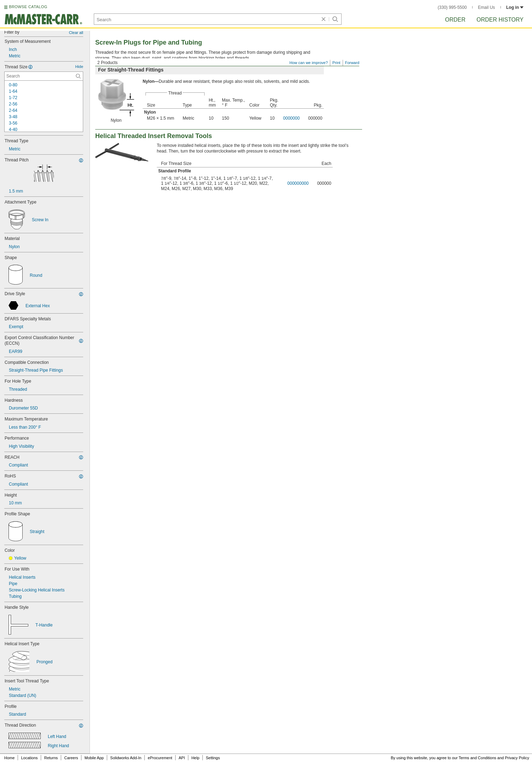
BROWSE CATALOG (28, 7)
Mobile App (94, 758)
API (182, 758)
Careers (71, 758)
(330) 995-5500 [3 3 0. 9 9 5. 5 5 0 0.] (452, 7)
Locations (30, 758)
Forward (352, 63)
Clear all (76, 33)
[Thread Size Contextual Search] (44, 76)
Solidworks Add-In (126, 758)
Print (336, 63)
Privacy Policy (517, 758)
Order (455, 20)
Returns (51, 758)
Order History (500, 20)
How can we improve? (309, 63)
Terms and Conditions (477, 758)
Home (9, 758)
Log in (515, 7)
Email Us (486, 7)
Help (196, 758)
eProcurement (160, 758)
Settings (213, 758)
